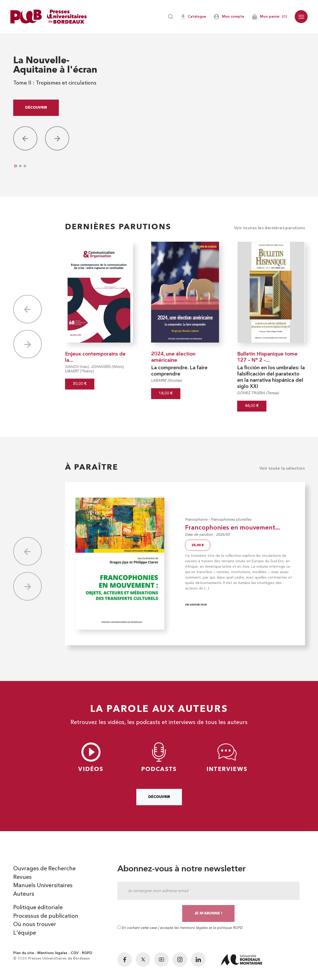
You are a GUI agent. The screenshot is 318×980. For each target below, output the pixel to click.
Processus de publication (46, 917)
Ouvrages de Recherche (45, 869)
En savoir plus (196, 605)
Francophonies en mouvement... (232, 528)
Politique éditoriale (38, 908)
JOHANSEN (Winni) (107, 367)
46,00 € (252, 406)
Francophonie (196, 520)
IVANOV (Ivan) (77, 367)
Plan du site (24, 954)
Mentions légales (52, 954)
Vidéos (91, 757)
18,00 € (166, 394)
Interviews (227, 757)
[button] (301, 17)
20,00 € (80, 384)
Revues (22, 878)
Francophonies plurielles (231, 520)
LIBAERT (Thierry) (79, 371)
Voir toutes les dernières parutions (269, 228)
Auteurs (24, 895)
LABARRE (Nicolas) (167, 381)
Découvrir (36, 107)
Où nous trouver (35, 926)
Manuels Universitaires (43, 886)
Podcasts (159, 757)
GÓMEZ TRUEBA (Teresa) (258, 393)
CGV (75, 954)
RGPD (87, 954)
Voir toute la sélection (282, 469)
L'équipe (25, 934)
